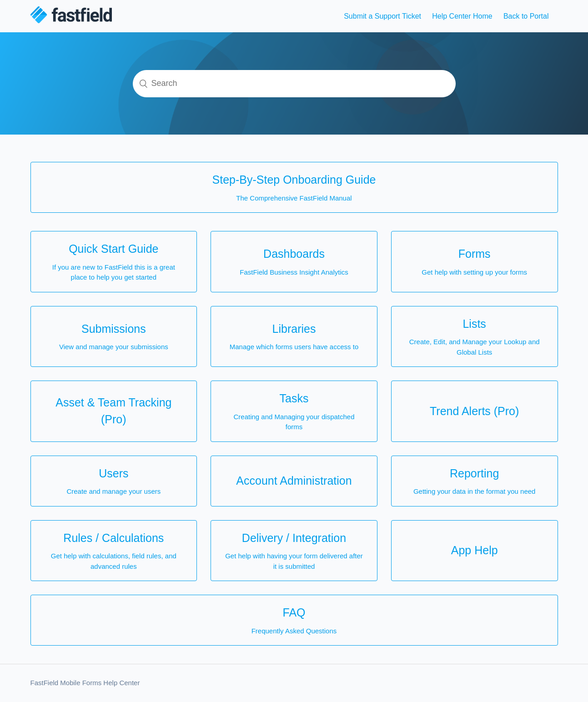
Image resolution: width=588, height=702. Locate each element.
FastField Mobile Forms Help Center (85, 683)
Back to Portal (526, 16)
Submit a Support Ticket (382, 16)
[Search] (294, 84)
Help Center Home (462, 16)
